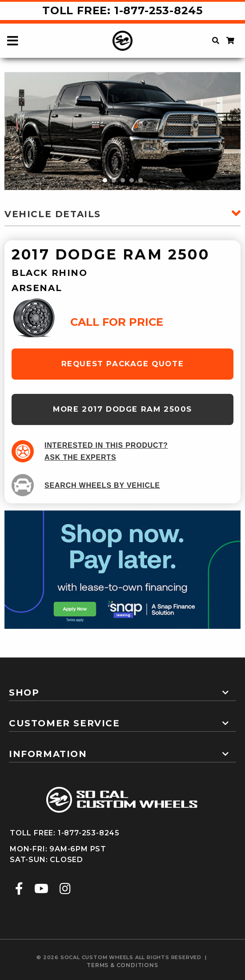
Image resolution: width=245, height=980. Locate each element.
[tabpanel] (122, 131)
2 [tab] (114, 180)
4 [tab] (132, 180)
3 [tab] (123, 180)
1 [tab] (105, 180)
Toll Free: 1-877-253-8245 (122, 10)
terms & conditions (122, 965)
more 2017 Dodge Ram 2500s (122, 409)
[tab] (122, 689)
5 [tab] (141, 180)
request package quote (123, 364)
